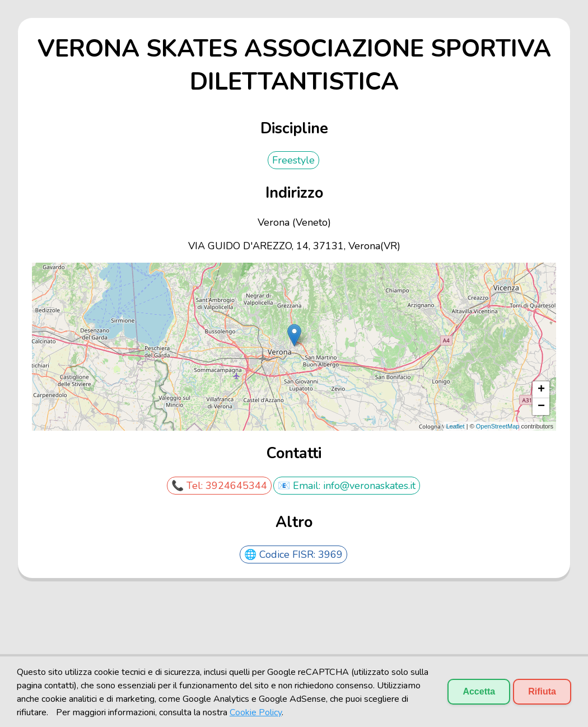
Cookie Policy (256, 712)
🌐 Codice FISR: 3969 (293, 554)
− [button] (541, 407)
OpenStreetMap (498, 426)
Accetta (479, 691)
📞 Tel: (188, 486)
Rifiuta (542, 691)
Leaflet (456, 426)
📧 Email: (300, 486)
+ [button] (541, 390)
